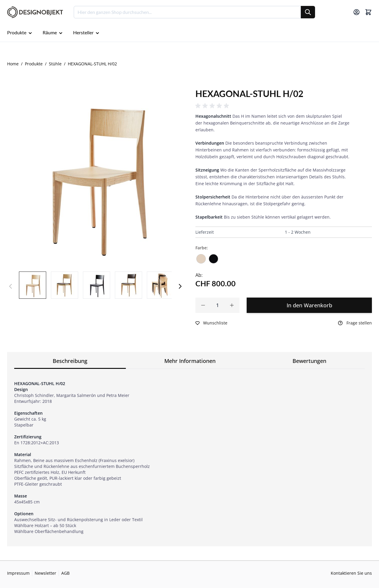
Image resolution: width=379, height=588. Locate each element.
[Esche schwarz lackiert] (213, 257)
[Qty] (217, 305)
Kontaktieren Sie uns (351, 573)
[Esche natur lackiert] (201, 257)
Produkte (34, 64)
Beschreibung (70, 361)
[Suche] (308, 12)
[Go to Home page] (35, 12)
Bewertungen (309, 361)
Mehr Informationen (190, 361)
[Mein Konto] (356, 12)
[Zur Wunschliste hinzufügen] (211, 323)
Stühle (55, 64)
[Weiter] (180, 286)
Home (13, 64)
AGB (65, 573)
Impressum (18, 573)
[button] (213, 106)
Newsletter (45, 573)
